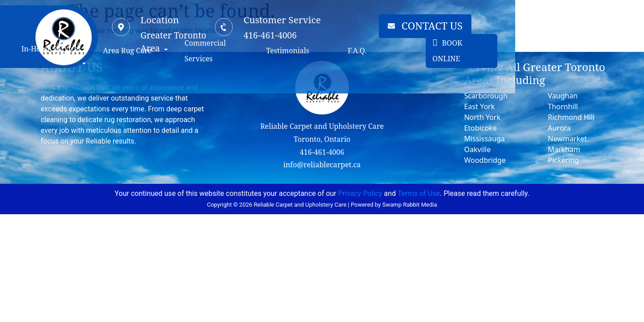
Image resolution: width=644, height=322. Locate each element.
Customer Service (361, 23)
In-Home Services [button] (112, 82)
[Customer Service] (303, 31)
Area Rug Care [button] (199, 82)
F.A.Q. (462, 82)
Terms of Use (419, 193)
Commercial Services (303, 82)
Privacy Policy (360, 193)
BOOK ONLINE (578, 82)
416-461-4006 (322, 152)
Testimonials (382, 82)
